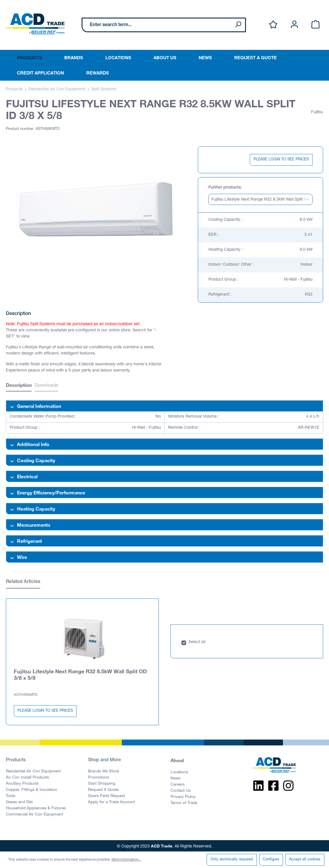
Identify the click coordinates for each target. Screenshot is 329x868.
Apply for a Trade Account (112, 801)
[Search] (238, 25)
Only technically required (232, 860)
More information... (126, 860)
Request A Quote (103, 789)
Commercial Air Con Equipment (34, 813)
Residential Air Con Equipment (33, 770)
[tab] (19, 386)
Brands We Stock (104, 770)
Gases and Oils (19, 801)
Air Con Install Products (27, 777)
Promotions (99, 777)
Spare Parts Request (107, 795)
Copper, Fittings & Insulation (32, 789)
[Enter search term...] (157, 25)
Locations (179, 771)
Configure (271, 860)
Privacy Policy (183, 796)
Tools (11, 795)
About (177, 759)
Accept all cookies (305, 860)
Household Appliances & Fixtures (36, 807)
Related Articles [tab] (23, 582)
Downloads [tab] (46, 386)
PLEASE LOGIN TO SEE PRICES (281, 160)
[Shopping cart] (315, 25)
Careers (178, 784)
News (176, 777)
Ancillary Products (22, 783)
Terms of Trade (184, 802)
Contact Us (181, 790)
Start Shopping (102, 783)
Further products (225, 188)
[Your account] (294, 25)
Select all (197, 641)
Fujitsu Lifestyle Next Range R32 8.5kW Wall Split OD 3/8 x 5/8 (80, 673)
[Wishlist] (273, 25)
